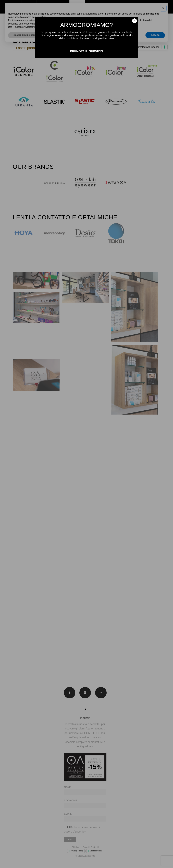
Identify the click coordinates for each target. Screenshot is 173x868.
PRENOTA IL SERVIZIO (86, 51)
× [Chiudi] (135, 21)
